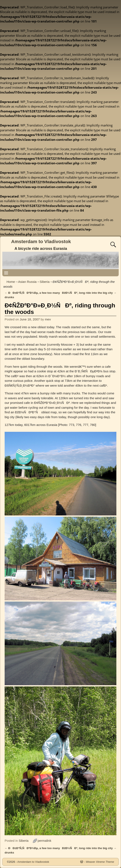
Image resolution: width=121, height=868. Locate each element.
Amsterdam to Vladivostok (41, 242)
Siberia (45, 282)
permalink (45, 841)
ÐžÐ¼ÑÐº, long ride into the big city (89, 293)
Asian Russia (27, 282)
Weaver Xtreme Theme (100, 862)
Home (11, 282)
